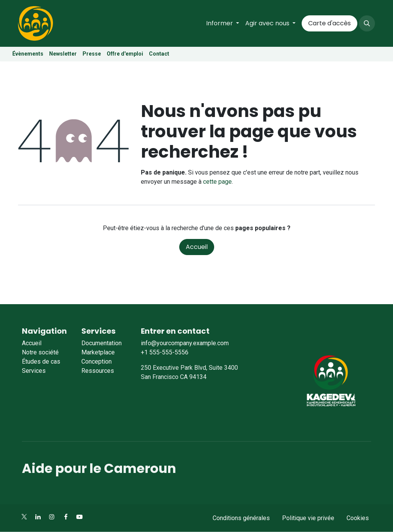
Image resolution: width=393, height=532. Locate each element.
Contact (159, 54)
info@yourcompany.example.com (185, 343)
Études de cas (41, 362)
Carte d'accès (329, 23)
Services (34, 371)
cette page (217, 182)
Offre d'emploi (125, 54)
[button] (367, 23)
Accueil (197, 247)
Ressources (98, 371)
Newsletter (63, 54)
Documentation (102, 343)
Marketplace (98, 352)
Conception (97, 362)
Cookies (358, 518)
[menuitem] (223, 23)
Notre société (40, 352)
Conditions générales (241, 518)
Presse (92, 54)
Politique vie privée (308, 518)
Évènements (28, 54)
